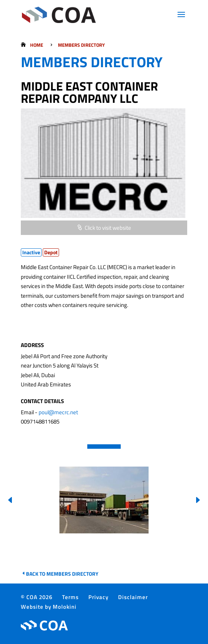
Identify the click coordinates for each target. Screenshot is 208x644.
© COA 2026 (37, 597)
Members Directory (81, 45)
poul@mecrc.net (58, 412)
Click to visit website (108, 228)
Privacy (98, 597)
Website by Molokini (49, 607)
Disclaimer (133, 597)
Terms (70, 597)
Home (37, 45)
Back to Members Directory (62, 574)
